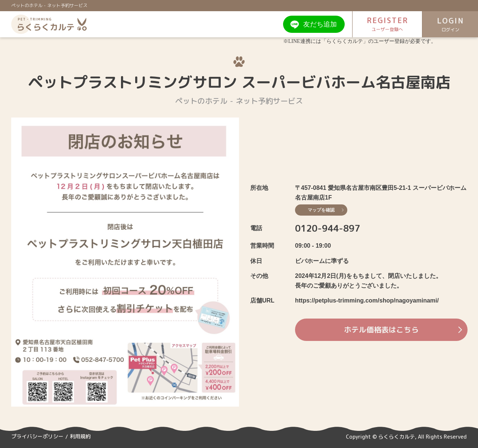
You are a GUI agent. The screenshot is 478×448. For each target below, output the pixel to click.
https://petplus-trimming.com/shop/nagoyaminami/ (367, 300)
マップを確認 (326, 210)
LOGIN (450, 24)
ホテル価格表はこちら (402, 330)
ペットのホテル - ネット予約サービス (49, 5)
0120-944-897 (328, 228)
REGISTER (387, 24)
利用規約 (80, 437)
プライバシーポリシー (37, 437)
